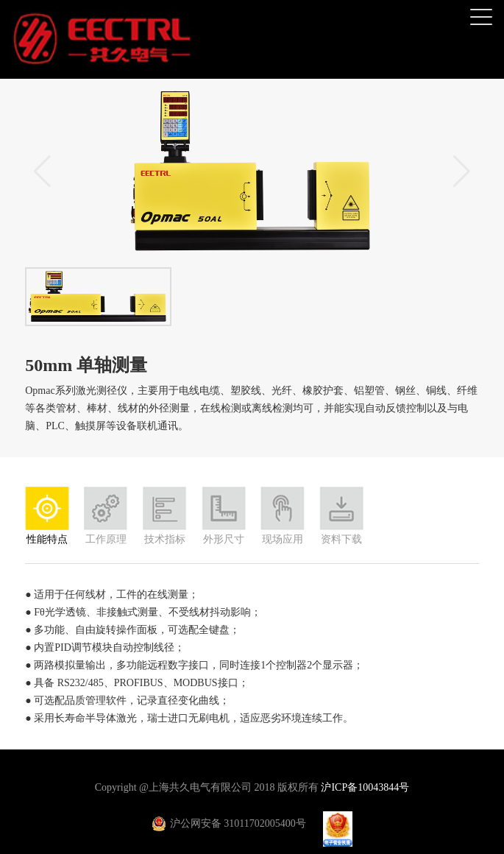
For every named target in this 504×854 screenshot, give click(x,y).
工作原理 (106, 539)
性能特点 (47, 539)
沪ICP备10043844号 (365, 787)
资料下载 (341, 539)
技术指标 (165, 539)
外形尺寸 (224, 539)
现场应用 (283, 539)
